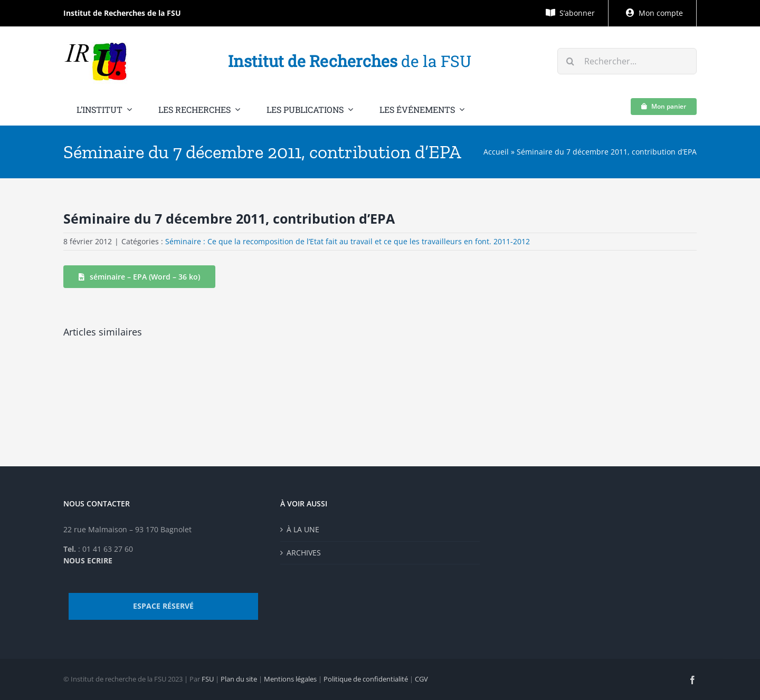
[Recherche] (571, 61)
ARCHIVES (304, 553)
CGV (421, 679)
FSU (208, 679)
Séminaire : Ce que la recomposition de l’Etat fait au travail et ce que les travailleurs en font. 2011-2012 (348, 241)
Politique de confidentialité (366, 679)
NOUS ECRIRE (88, 560)
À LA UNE (303, 529)
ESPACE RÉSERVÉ (163, 606)
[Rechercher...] (627, 61)
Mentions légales (290, 679)
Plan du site (239, 679)
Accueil (496, 152)
